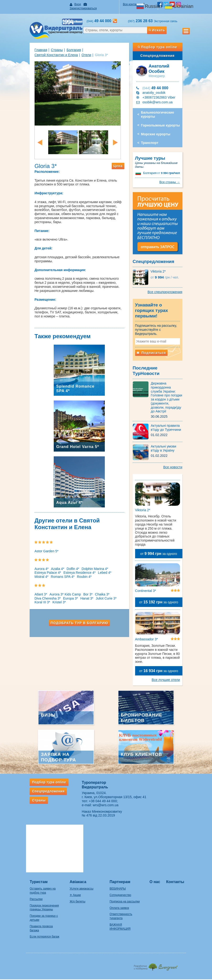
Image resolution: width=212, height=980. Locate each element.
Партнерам (120, 819)
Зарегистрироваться (98, 4)
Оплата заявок (119, 845)
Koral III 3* (117, 600)
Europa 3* (61, 600)
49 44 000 (159, 84)
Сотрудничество (120, 832)
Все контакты (133, 4)
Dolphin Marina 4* (85, 570)
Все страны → (179, 178)
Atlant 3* (31, 596)
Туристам (29, 819)
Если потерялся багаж (35, 869)
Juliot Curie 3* (97, 600)
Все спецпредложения (175, 296)
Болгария (64, 46)
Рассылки (26, 836)
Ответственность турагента (128, 851)
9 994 (178, 169)
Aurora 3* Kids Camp (56, 596)
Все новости (182, 448)
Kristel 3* (32, 604)
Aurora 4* (32, 570)
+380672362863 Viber (162, 93)
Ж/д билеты (73, 838)
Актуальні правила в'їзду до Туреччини (169, 409)
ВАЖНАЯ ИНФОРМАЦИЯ (127, 858)
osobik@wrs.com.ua (161, 98)
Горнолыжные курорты (164, 121)
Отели (30, 51)
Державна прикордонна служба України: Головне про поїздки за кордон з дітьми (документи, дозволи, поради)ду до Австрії (172, 382)
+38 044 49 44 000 (100, 784)
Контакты (182, 819)
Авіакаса (73, 819)
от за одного (165, 530)
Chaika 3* (93, 596)
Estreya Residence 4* (70, 574)
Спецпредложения (164, 52)
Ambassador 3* (150, 622)
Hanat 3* (77, 600)
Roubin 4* (58, 578)
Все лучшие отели (175, 663)
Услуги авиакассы (77, 826)
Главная (31, 46)
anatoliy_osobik (157, 89)
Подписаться (154, 347)
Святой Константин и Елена (97, 46)
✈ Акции (71, 832)
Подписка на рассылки (125, 838)
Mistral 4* (111, 574)
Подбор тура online (164, 43)
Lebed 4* (95, 574)
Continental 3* (149, 570)
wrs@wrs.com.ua (102, 788)
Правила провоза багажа (37, 863)
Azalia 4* (48, 570)
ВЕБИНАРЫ (118, 826)
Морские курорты (159, 130)
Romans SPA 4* (37, 578)
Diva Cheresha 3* (38, 600)
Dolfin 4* (63, 570)
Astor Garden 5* (37, 553)
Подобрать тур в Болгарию (76, 625)
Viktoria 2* (161, 275)
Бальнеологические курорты (161, 110)
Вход (73, 4)
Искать (164, 26)
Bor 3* (78, 596)
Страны (47, 46)
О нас (160, 819)
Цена (121, 172)
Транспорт (153, 139)
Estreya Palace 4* (38, 574)
